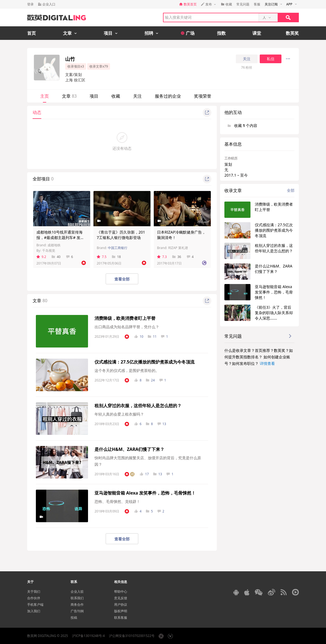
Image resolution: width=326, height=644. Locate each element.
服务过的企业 (168, 96)
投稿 (74, 618)
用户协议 (121, 605)
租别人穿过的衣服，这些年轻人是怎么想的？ (138, 406)
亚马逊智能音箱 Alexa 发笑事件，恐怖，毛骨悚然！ (145, 493)
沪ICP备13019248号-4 (88, 636)
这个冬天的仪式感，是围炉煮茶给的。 (127, 370)
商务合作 (77, 605)
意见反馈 (121, 598)
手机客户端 (35, 605)
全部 (291, 190)
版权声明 (121, 611)
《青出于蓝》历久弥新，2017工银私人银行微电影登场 (121, 235)
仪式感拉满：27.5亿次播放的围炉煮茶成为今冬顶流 (145, 362)
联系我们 (77, 598)
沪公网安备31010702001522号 (132, 636)
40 (56, 257)
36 (177, 257)
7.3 (162, 257)
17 (144, 474)
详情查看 (267, 363)
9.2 (41, 257)
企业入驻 (77, 592)
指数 (221, 33)
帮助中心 (121, 592)
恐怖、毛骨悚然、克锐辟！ (117, 501)
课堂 (257, 33)
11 (152, 337)
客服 (257, 4)
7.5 (102, 257)
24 (150, 380)
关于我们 (34, 592)
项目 (94, 96)
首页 (32, 33)
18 (116, 257)
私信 (271, 59)
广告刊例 (77, 611)
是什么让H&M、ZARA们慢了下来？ (129, 449)
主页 (45, 96)
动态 (37, 112)
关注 (247, 59)
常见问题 (243, 4)
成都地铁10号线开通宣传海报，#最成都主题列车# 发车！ (59, 237)
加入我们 (34, 611)
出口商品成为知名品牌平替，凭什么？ (127, 327)
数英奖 (292, 33)
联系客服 (121, 618)
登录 (30, 4)
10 (139, 337)
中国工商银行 (118, 248)
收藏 (116, 96)
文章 (69, 96)
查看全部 (122, 279)
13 (162, 424)
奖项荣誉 (203, 96)
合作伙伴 (34, 598)
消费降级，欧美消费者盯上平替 (125, 318)
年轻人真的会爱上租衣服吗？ (119, 414)
